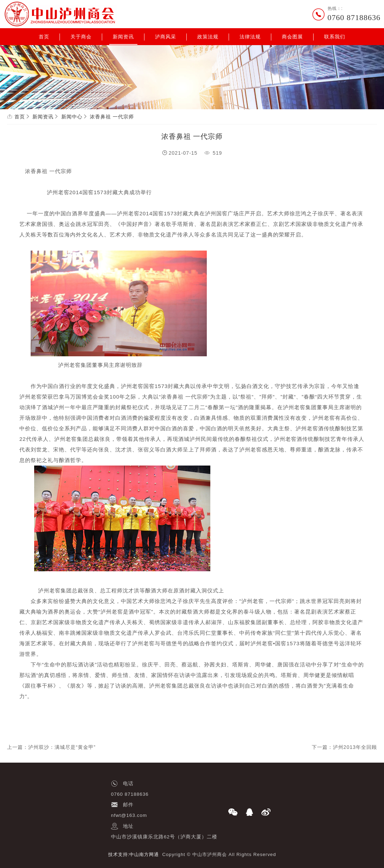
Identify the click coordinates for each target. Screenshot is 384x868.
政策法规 (208, 37)
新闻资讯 (123, 37)
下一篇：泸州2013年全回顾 (344, 747)
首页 (44, 37)
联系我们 (335, 37)
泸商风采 (166, 37)
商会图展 (292, 37)
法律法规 (250, 37)
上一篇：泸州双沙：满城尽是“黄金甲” (51, 747)
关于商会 (81, 37)
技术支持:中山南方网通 (134, 854)
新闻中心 (72, 117)
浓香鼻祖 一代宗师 (112, 117)
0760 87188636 (354, 17)
